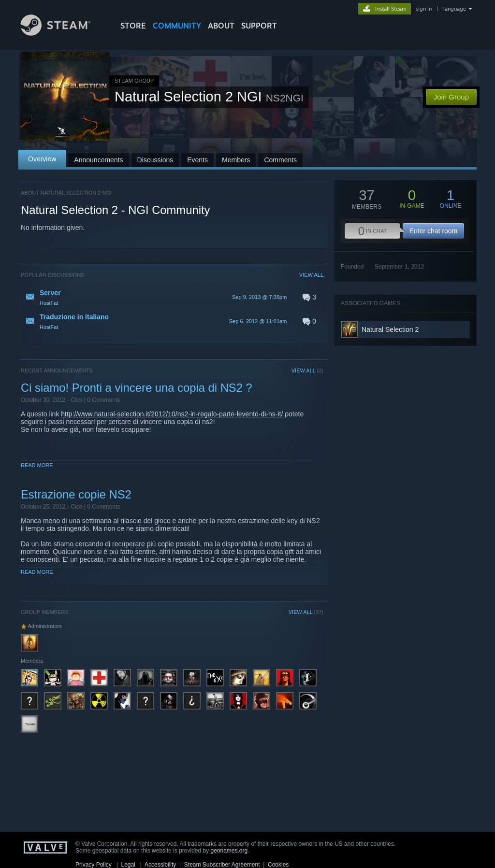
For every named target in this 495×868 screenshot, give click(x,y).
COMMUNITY (177, 26)
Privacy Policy (94, 865)
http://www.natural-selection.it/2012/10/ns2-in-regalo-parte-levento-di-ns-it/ (172, 414)
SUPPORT (259, 26)
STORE (133, 26)
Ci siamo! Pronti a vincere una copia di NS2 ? (137, 388)
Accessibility (160, 865)
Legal (128, 865)
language (455, 9)
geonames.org (229, 851)
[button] (172, 297)
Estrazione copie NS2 (76, 494)
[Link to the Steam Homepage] (63, 33)
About (221, 26)
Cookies (278, 865)
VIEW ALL (311, 275)
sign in (424, 9)
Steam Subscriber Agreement (222, 865)
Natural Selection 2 (390, 329)
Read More (37, 465)
